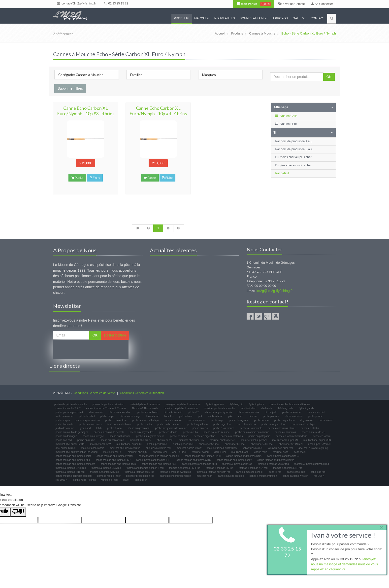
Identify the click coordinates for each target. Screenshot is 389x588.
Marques (202, 18)
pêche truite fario (173, 412)
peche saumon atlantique (146, 420)
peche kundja (145, 424)
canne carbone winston (295, 476)
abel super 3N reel (157, 444)
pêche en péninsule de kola (109, 432)
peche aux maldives (232, 436)
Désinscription (115, 335)
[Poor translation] (18, 512)
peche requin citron (116, 420)
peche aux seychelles (142, 432)
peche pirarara (271, 416)
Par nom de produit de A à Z (294, 141)
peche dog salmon (285, 420)
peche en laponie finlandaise (292, 436)
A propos (280, 18)
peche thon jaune (239, 420)
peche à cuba (191, 432)
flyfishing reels (285, 408)
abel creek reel (165, 440)
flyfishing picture (215, 404)
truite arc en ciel (316, 412)
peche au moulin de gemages (72, 432)
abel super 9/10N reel (291, 444)
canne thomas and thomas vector (115, 456)
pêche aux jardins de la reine (171, 428)
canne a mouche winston (263, 476)
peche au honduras (285, 432)
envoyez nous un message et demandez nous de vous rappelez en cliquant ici (344, 565)
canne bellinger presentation (175, 476)
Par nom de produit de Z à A (294, 149)
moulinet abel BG (113, 452)
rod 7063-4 (62, 480)
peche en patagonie (259, 436)
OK (329, 77)
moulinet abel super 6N (285, 440)
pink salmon (186, 416)
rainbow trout (215, 416)
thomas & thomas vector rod (273, 464)
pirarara (253, 416)
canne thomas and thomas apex (118, 464)
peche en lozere (322, 436)
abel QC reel (179, 452)
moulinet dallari (200, 452)
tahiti (99, 428)
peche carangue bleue (274, 424)
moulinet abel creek (141, 440)
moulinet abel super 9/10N (70, 444)
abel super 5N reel (209, 444)
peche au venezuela (251, 428)
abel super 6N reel (235, 444)
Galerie (299, 18)
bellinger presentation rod (140, 476)
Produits (182, 18)
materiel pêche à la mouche (145, 404)
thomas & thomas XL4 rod (253, 468)
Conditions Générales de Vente (94, 393)
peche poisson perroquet (69, 412)
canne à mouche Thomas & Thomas (106, 408)
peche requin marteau (88, 420)
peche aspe (218, 420)
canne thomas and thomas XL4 (73, 460)
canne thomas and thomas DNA (244, 456)
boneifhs (169, 416)
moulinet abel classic (93, 448)
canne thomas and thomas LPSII (203, 456)
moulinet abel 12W (101, 444)
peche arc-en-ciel (292, 412)
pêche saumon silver (120, 412)
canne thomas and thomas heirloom (75, 464)
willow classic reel (253, 448)
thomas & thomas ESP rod (288, 468)
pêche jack (271, 412)
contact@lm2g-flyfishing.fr (76, 3)
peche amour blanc (148, 412)
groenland (85, 428)
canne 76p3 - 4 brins (84, 480)
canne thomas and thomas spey (234, 460)
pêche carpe (107, 416)
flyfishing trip (236, 404)
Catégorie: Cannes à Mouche (81, 75)
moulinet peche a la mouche (219, 408)
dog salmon (307, 420)
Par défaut (282, 173)
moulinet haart (205, 476)
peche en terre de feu (313, 432)
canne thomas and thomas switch (276, 460)
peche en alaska (310, 428)
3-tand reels (261, 452)
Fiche (95, 178)
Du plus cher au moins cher (293, 165)
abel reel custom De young (313, 448)
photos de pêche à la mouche (71, 404)
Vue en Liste (286, 124)
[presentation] (91, 349)
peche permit (315, 416)
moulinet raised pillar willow (222, 448)
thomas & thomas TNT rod (70, 472)
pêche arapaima (293, 416)
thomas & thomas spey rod (139, 472)
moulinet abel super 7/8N (317, 440)
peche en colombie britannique (252, 432)
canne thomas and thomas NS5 (159, 464)
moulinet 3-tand (240, 452)
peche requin (63, 420)
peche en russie (86, 440)
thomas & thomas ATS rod (105, 472)
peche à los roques (224, 428)
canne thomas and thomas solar (73, 456)
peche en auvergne (93, 436)
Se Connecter (322, 4)
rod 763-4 (319, 476)
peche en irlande (168, 432)
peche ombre (326, 420)
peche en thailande (120, 436)
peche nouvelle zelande (217, 432)
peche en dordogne (66, 436)
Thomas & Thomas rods (145, 408)
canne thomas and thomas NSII (199, 464)
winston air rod (110, 480)
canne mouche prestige (231, 476)
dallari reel (220, 452)
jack (200, 416)
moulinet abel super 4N (223, 440)
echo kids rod (318, 472)
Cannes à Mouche (262, 33)
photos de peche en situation (108, 404)
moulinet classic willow (189, 448)
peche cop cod (64, 440)
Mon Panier (254, 4)
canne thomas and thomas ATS (194, 460)
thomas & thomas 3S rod (220, 468)
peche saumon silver (91, 424)
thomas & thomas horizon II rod (312, 464)
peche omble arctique (304, 424)
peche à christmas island (282, 428)
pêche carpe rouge (130, 416)
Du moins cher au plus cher (293, 157)
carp (241, 416)
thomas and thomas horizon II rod (145, 468)
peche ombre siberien (169, 424)
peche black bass (246, 424)
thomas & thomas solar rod (237, 464)
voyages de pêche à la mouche (183, 404)
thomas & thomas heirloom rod (214, 472)
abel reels (266, 408)
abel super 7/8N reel (262, 444)
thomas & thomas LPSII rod (71, 468)
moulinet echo (281, 452)
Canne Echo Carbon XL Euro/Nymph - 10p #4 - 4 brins (158, 111)
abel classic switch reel (159, 448)
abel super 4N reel (183, 444)
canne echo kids (296, 472)
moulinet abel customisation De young (77, 452)
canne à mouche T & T (68, 408)
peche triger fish (222, 424)
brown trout (152, 416)
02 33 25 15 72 (116, 3)
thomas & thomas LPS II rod (185, 468)
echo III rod (275, 472)
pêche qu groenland (138, 428)
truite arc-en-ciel (65, 416)
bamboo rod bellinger (109, 476)
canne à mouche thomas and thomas (290, 404)
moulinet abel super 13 (129, 444)
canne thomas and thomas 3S (284, 456)
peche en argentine (205, 436)
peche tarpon (261, 420)
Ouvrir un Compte (291, 4)
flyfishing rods (307, 408)
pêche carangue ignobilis (218, 412)
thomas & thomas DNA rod (106, 468)
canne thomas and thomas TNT (154, 460)
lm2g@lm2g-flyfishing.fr (275, 291)
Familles (136, 75)
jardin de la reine (65, 428)
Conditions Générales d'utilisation (142, 393)
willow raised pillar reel (280, 448)
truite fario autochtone (119, 424)
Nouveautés (225, 18)
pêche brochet (87, 416)
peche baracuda (65, 424)
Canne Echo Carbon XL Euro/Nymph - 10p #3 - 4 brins (86, 111)
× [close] (380, 527)
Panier (77, 178)
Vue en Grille (286, 116)
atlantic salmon (174, 420)
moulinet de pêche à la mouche (181, 408)
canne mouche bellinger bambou (74, 476)
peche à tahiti (115, 428)
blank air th (141, 480)
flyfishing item (256, 404)
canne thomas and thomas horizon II (159, 456)
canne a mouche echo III (250, 472)
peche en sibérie (179, 436)
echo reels (300, 452)
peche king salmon (197, 424)
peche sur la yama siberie (150, 436)
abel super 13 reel (65, 448)
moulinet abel (248, 408)
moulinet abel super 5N (254, 440)
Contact (318, 18)
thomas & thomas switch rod (175, 472)
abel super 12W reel (319, 444)
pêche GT (194, 412)
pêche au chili (200, 428)
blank (126, 480)
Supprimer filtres (70, 88)
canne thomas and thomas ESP (113, 460)
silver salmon (96, 412)
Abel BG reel (160, 452)
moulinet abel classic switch (125, 448)
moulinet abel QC (137, 452)
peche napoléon (197, 420)
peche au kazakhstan (112, 440)
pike (230, 416)
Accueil (220, 33)
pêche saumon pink (248, 412)
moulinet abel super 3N (191, 440)
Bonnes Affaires (253, 18)
